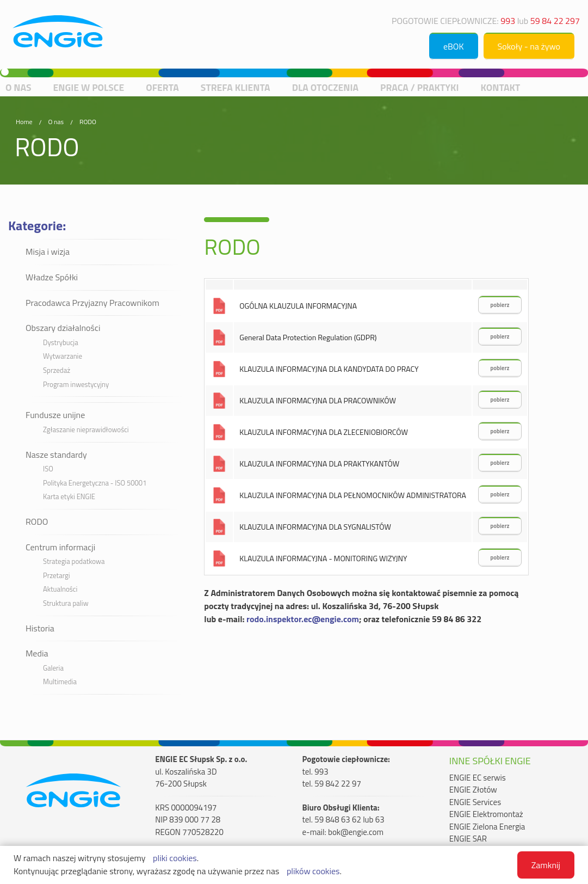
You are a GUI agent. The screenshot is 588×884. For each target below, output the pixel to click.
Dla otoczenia (325, 87)
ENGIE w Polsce (89, 87)
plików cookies (313, 871)
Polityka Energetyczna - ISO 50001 (95, 483)
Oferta (162, 87)
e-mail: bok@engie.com (343, 832)
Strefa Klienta (236, 87)
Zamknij (546, 865)
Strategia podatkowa (74, 561)
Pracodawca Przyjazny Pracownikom (92, 303)
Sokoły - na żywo (529, 46)
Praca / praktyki (419, 87)
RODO (88, 122)
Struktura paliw (66, 603)
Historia (40, 628)
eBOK (454, 46)
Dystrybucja (61, 342)
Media (37, 653)
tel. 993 (315, 772)
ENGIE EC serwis (478, 778)
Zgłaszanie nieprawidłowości (86, 429)
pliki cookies (175, 858)
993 (508, 21)
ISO (48, 469)
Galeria (53, 668)
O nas (18, 87)
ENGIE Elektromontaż (486, 814)
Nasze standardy (56, 455)
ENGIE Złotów (473, 790)
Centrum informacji (60, 547)
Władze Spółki (52, 277)
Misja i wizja (48, 251)
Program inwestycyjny (76, 384)
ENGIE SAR (468, 839)
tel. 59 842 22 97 (332, 784)
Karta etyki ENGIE (69, 496)
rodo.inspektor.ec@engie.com (303, 619)
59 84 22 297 (555, 21)
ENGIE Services (475, 802)
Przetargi (57, 575)
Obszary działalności (63, 328)
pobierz (500, 305)
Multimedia (60, 682)
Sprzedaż (57, 370)
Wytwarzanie (63, 356)
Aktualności (60, 589)
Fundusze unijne (55, 415)
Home (24, 122)
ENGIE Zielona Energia (487, 827)
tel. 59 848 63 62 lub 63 (343, 820)
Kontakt (500, 87)
